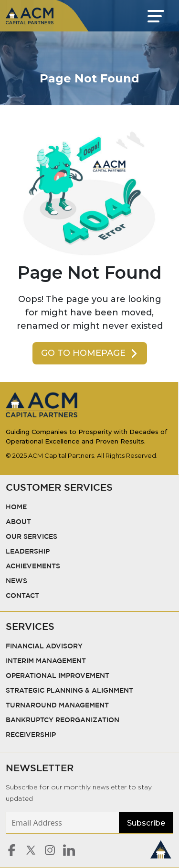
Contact (22, 596)
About (18, 522)
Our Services (32, 537)
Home (16, 507)
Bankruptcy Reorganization (63, 720)
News (16, 581)
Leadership (28, 552)
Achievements (33, 566)
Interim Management (46, 661)
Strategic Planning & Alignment (69, 691)
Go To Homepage (90, 353)
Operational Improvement (58, 676)
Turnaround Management (57, 706)
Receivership (31, 735)
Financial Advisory (44, 646)
